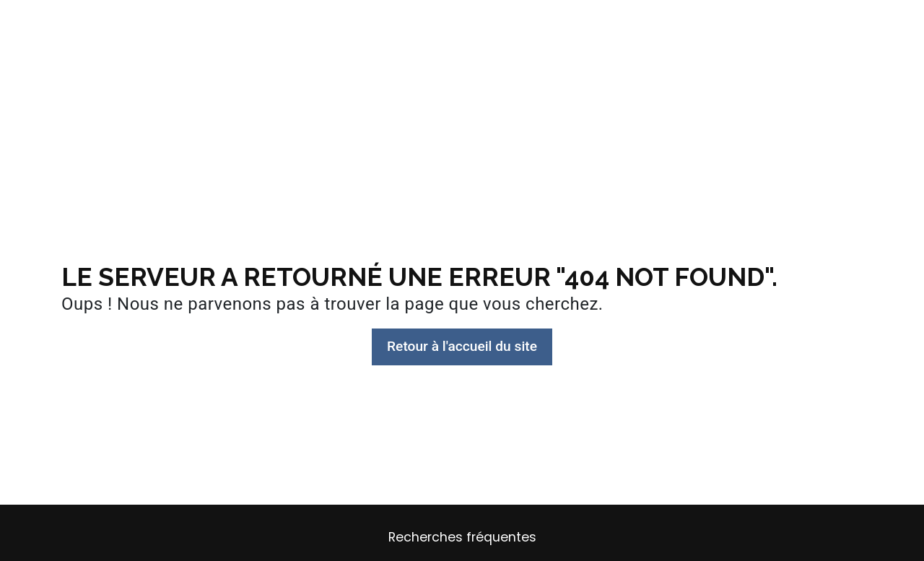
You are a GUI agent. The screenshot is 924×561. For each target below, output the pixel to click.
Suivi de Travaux (411, 25)
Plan (235, 25)
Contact (745, 25)
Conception (306, 25)
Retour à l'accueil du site (462, 346)
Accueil (176, 25)
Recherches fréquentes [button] (462, 537)
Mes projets (658, 25)
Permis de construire (540, 25)
